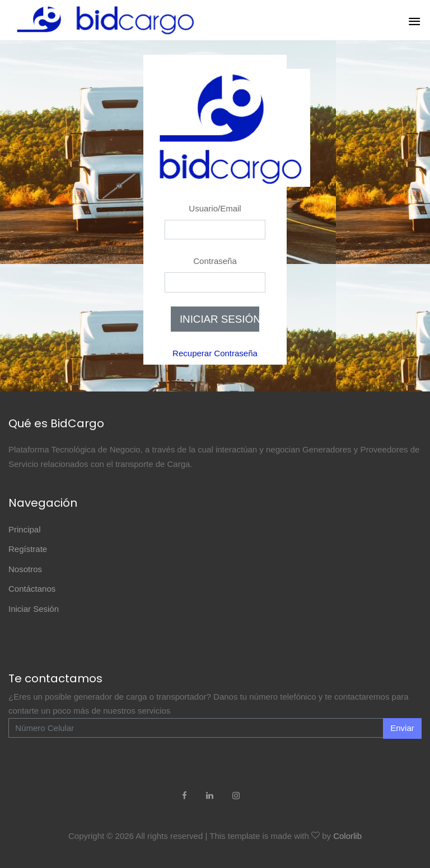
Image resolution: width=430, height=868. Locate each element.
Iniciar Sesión (34, 609)
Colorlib (347, 836)
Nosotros (25, 569)
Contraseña (215, 261)
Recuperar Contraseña (215, 353)
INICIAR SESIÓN (219, 319)
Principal (25, 529)
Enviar (402, 728)
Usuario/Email (215, 208)
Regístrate (28, 549)
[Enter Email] (196, 728)
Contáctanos (32, 589)
